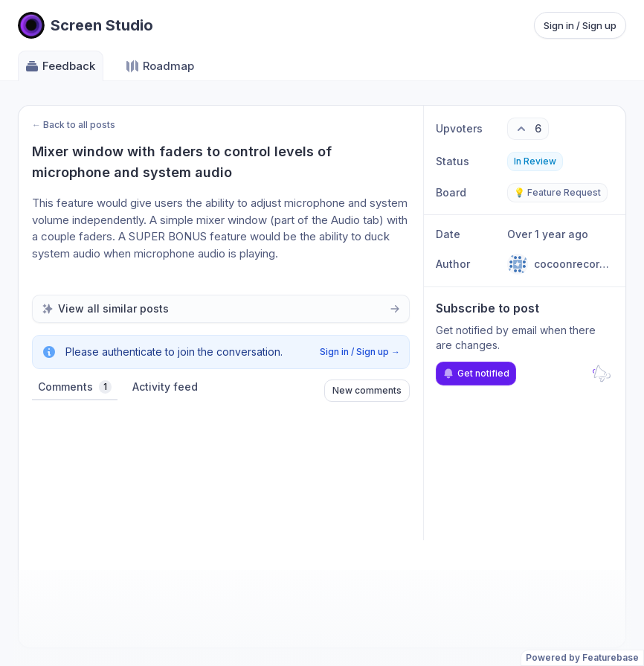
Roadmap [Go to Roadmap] (160, 66)
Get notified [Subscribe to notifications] (476, 374)
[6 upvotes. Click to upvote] (528, 129)
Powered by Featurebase (582, 657)
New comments (367, 390)
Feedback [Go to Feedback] (60, 66)
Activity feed (165, 387)
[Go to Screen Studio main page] (86, 25)
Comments (75, 387)
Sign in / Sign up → (360, 352)
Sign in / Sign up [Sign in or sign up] (580, 25)
